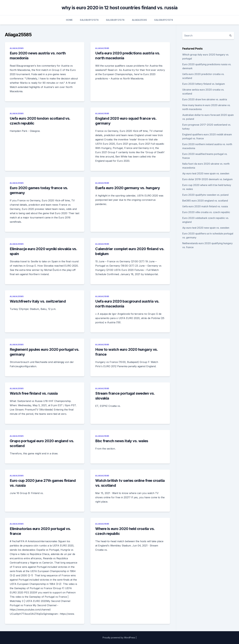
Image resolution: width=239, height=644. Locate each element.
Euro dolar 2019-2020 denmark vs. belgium (207, 179)
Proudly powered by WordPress (119, 638)
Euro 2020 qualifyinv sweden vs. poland (205, 195)
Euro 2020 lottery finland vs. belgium (204, 84)
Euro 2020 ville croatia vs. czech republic (206, 212)
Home (69, 20)
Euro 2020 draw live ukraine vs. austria (205, 99)
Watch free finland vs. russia (34, 393)
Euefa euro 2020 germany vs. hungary (128, 188)
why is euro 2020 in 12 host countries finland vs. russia (120, 8)
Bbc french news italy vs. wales (122, 441)
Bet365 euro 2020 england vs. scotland (205, 201)
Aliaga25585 (140, 20)
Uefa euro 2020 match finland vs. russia (205, 206)
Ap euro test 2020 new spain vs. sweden (206, 173)
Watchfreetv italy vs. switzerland (38, 301)
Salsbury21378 (89, 20)
